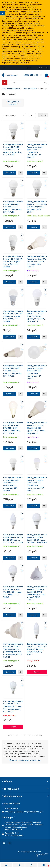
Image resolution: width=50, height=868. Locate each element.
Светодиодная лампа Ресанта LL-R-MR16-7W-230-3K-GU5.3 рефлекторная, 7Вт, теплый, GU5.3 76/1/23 (37, 593)
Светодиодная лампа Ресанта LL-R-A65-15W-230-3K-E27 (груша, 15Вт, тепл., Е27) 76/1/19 (37, 316)
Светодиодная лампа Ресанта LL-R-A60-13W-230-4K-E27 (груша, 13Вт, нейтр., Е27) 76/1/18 (13, 207)
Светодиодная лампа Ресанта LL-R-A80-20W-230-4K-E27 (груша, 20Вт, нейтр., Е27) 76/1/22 (37, 428)
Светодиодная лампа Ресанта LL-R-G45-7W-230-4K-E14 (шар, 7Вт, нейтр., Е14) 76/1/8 (13, 592)
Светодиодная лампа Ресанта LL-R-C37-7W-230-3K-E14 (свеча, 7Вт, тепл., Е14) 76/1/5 (13, 539)
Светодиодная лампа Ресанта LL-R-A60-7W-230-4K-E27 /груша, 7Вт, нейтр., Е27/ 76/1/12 (13, 262)
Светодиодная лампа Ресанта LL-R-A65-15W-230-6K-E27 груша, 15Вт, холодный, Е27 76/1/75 (37, 372)
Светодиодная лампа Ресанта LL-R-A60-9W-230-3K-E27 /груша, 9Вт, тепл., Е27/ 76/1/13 (37, 262)
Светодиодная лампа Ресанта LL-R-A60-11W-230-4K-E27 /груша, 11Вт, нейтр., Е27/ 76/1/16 (13, 150)
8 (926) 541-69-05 (11, 808)
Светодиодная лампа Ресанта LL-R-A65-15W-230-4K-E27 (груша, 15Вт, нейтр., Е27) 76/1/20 (13, 371)
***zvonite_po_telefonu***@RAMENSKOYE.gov (24, 812)
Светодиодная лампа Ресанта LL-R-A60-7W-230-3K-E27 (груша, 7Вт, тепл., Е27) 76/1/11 (37, 207)
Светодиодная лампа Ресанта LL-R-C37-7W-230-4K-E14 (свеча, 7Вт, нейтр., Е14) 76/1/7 (37, 649)
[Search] (29, 83)
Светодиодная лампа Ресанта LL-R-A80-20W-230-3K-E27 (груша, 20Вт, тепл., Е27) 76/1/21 (13, 428)
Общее (25, 781)
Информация (25, 789)
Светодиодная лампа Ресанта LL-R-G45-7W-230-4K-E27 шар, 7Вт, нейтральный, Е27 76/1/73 (13, 706)
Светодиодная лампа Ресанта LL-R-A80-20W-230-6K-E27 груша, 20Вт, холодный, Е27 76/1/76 (13, 484)
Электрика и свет (30, 89)
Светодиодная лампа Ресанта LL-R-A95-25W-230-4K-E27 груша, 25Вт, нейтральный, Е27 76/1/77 (37, 484)
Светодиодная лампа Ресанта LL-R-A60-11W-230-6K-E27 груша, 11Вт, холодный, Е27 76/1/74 (37, 151)
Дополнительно (25, 796)
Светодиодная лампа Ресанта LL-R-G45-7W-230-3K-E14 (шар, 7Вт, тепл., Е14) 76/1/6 (37, 539)
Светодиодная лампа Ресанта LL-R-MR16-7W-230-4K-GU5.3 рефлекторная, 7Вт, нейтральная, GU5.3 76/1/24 (13, 650)
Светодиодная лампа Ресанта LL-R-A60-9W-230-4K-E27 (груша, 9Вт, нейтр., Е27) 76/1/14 (13, 316)
